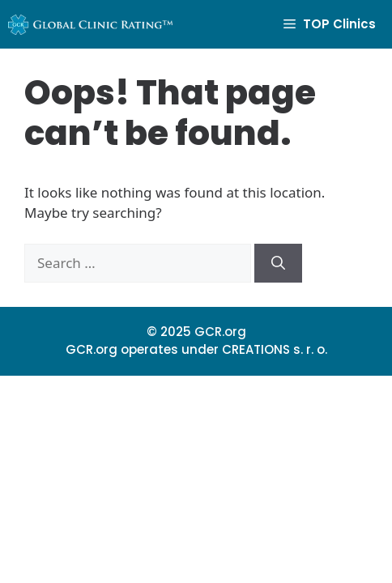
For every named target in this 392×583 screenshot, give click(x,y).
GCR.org (220, 332)
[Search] (278, 263)
